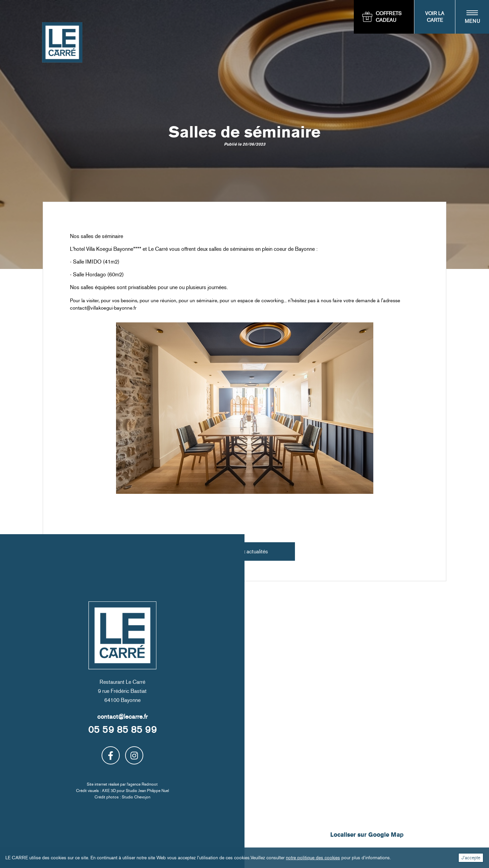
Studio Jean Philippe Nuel (147, 791)
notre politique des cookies (313, 858)
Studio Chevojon (136, 797)
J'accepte (471, 858)
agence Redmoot (143, 784)
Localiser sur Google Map (367, 835)
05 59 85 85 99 (122, 730)
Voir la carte (435, 17)
